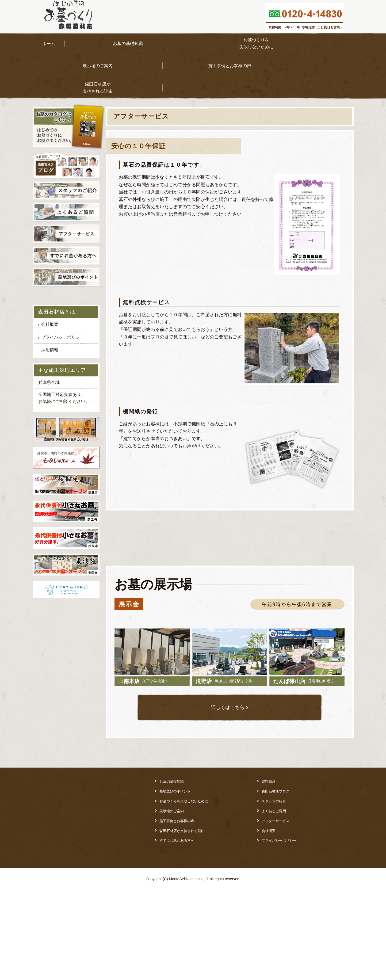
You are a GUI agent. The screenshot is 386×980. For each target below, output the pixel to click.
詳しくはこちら (227, 799)
